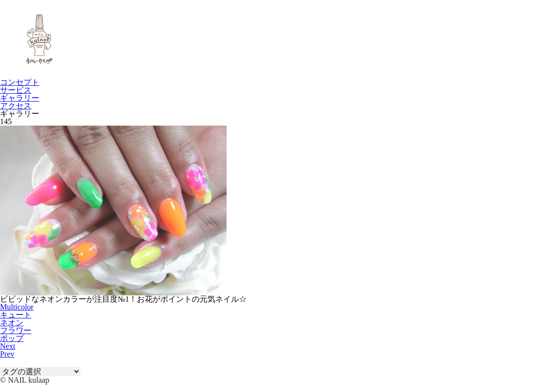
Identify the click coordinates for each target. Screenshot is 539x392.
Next (8, 346)
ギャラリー (20, 98)
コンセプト (20, 82)
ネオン (12, 323)
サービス (16, 90)
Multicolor (17, 307)
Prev (7, 354)
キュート (16, 315)
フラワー (16, 330)
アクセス (16, 106)
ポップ (12, 338)
